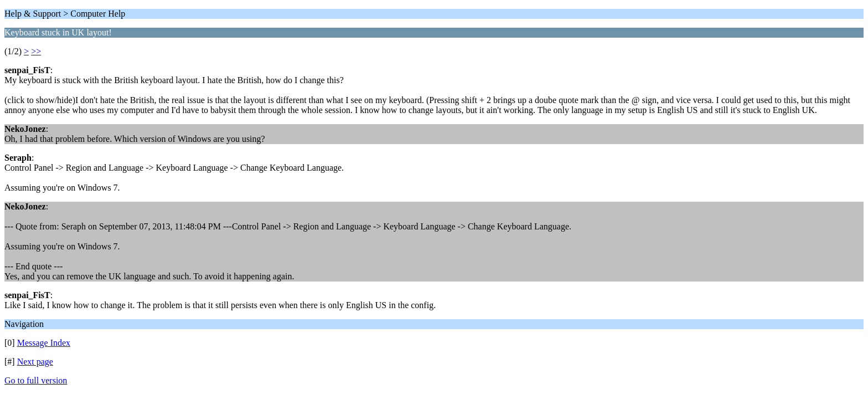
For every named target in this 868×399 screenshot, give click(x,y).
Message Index (44, 343)
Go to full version (36, 380)
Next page (35, 362)
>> (36, 51)
